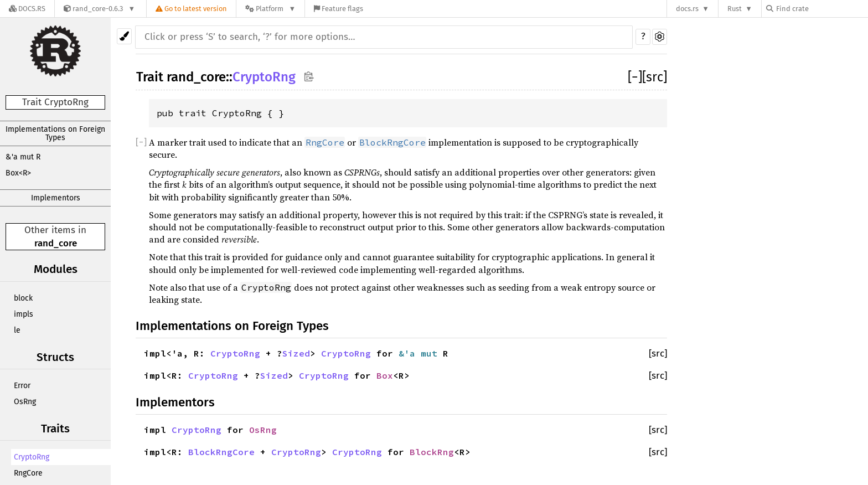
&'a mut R (23, 157)
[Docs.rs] (27, 9)
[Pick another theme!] (124, 36)
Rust (735, 9)
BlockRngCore (221, 452)
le (17, 330)
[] (635, 77)
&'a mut (421, 353)
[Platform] (270, 9)
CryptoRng (32, 457)
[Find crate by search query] (821, 9)
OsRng (25, 402)
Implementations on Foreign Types (55, 133)
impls (24, 314)
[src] (655, 77)
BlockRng (432, 452)
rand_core (56, 243)
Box (385, 375)
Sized (296, 353)
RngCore (28, 473)
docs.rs (687, 9)
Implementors (56, 198)
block (23, 298)
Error (22, 386)
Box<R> (18, 173)
